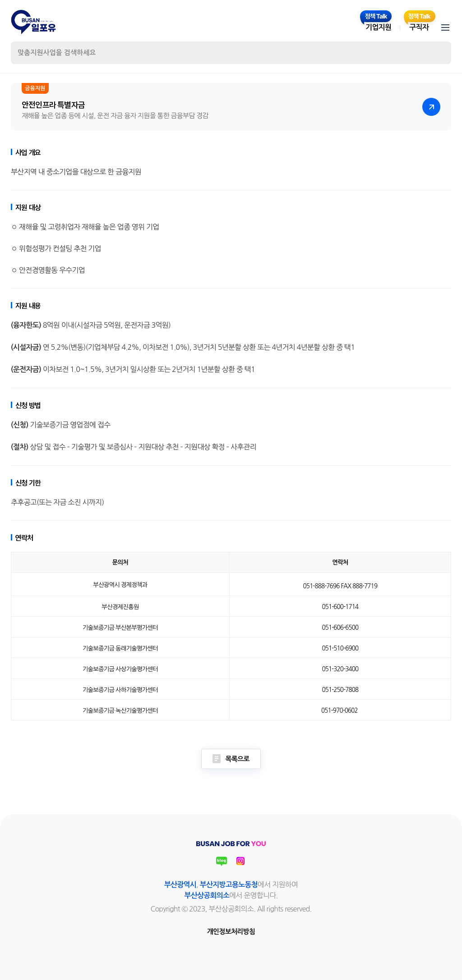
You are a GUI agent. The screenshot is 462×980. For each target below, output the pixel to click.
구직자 (419, 27)
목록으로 (231, 759)
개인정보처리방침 (231, 932)
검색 (437, 53)
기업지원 (378, 27)
